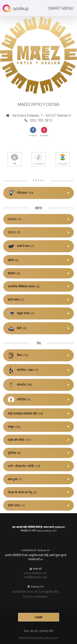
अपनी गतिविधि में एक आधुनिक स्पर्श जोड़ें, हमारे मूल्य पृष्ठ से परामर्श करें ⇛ (36, 557)
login (38, 617)
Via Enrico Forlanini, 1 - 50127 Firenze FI (42, 115)
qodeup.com (50, 638)
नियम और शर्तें (31, 631)
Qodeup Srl (43, 550)
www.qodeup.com (35, 573)
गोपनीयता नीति (46, 631)
